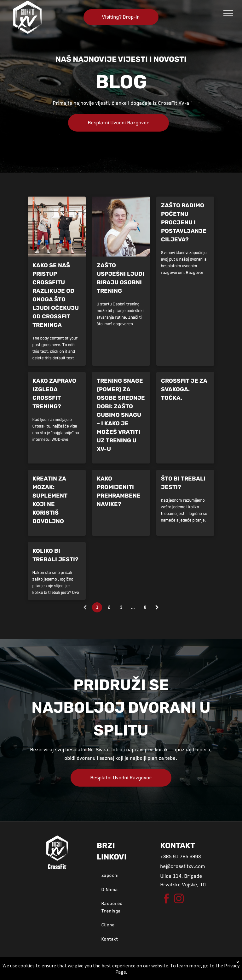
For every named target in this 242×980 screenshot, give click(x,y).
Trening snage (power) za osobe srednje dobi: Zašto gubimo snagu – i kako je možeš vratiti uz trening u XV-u (121, 415)
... (133, 607)
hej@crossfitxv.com (183, 866)
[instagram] (179, 900)
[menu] (228, 13)
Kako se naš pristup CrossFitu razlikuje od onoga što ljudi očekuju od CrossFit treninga (56, 295)
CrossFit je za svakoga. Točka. (184, 389)
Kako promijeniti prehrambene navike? (119, 491)
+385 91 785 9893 (181, 857)
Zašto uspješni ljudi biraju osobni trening (121, 278)
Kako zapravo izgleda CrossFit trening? (54, 394)
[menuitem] (122, 875)
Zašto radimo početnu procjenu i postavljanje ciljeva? (184, 222)
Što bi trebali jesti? (183, 483)
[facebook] (166, 900)
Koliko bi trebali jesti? (55, 555)
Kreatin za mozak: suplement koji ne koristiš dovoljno (50, 500)
